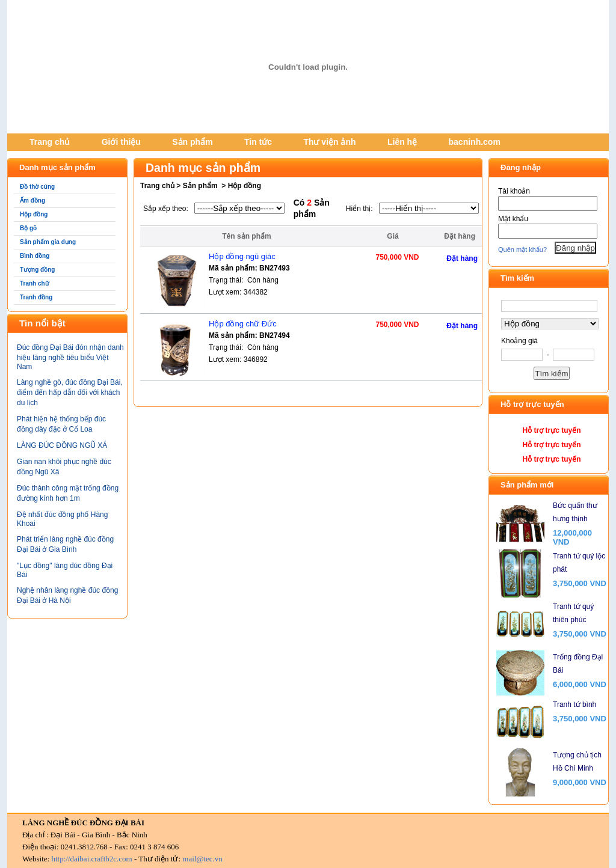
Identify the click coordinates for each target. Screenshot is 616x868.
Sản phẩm (192, 142)
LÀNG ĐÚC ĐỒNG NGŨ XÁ (62, 445)
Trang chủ (50, 142)
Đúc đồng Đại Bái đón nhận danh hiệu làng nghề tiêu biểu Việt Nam (70, 357)
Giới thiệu (121, 142)
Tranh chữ (35, 283)
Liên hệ (402, 142)
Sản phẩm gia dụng (48, 242)
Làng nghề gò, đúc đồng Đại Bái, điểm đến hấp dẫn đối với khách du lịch (70, 393)
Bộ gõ (28, 228)
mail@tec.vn (202, 859)
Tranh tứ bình (574, 704)
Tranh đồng (36, 297)
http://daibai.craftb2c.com (91, 859)
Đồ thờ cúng (37, 187)
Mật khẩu (513, 219)
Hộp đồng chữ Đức (243, 324)
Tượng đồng (37, 270)
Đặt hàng (462, 258)
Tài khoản (514, 191)
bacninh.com (475, 142)
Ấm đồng (32, 200)
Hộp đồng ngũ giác (242, 256)
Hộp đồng (34, 214)
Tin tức (258, 142)
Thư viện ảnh (329, 142)
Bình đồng (35, 256)
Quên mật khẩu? (522, 249)
